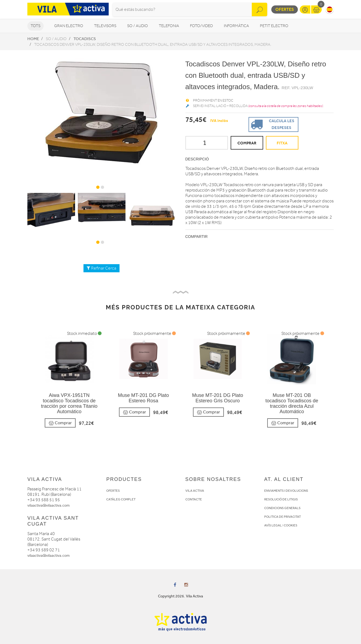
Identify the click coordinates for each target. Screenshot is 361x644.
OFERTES (113, 491)
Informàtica (236, 26)
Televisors (105, 26)
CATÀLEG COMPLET (121, 499)
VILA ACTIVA (195, 491)
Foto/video (202, 26)
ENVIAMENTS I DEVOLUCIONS (286, 491)
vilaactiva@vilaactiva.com (49, 505)
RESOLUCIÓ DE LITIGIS (281, 499)
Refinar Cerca (101, 268)
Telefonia (169, 26)
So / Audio (138, 26)
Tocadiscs (85, 39)
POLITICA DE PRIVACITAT (283, 517)
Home (33, 39)
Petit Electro (274, 26)
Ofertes (285, 9)
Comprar (60, 423)
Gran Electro (69, 26)
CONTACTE (194, 499)
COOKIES (291, 525)
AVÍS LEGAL (273, 525)
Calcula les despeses (272, 124)
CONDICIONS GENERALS (282, 508)
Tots (36, 26)
